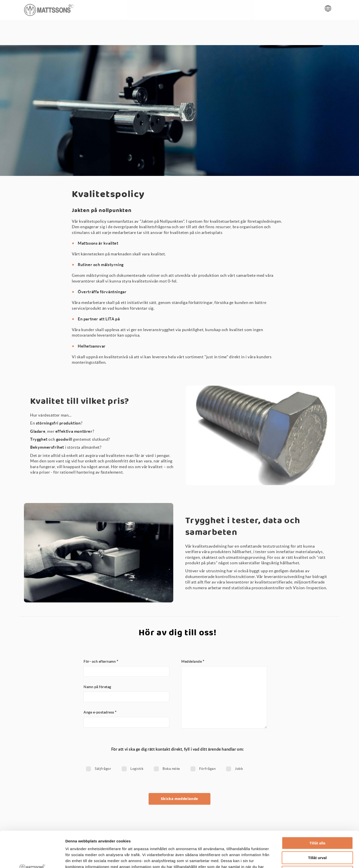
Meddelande (193, 661)
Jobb (239, 769)
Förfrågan (208, 769)
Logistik (137, 769)
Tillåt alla (317, 807)
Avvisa (317, 836)
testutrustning (276, 546)
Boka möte (171, 769)
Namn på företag (97, 687)
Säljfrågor (103, 769)
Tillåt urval (317, 822)
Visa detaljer (271, 858)
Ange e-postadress (100, 712)
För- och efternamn (101, 661)
